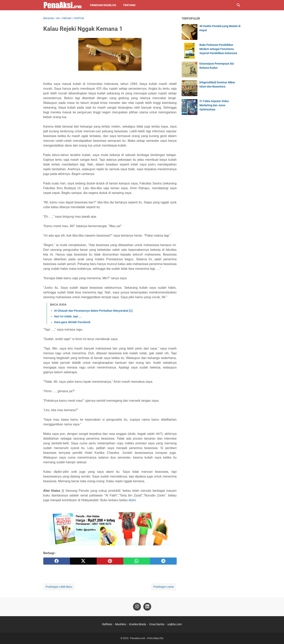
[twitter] (83, 561)
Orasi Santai (157, 624)
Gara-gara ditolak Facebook (72, 322)
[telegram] (163, 561)
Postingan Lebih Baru (59, 587)
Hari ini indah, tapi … (68, 316)
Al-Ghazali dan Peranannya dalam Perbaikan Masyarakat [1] (93, 311)
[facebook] (57, 561)
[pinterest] (110, 561)
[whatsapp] (137, 561)
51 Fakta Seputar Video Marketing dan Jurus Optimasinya (214, 105)
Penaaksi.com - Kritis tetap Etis (147, 638)
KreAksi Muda (138, 624)
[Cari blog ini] (239, 5)
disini (132, 500)
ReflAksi (107, 624)
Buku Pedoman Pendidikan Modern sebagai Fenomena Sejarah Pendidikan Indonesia (218, 49)
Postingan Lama (164, 587)
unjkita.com (175, 624)
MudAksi (121, 624)
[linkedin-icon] (147, 607)
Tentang (129, 5)
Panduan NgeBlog (103, 5)
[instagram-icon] (137, 607)
